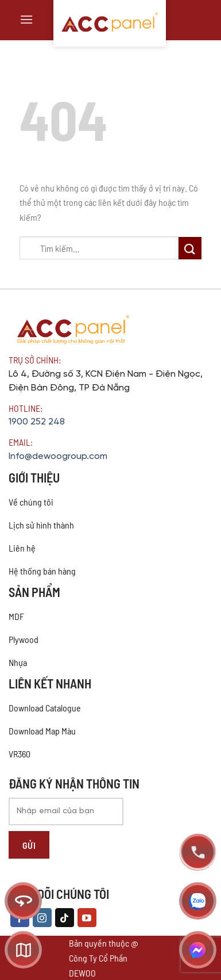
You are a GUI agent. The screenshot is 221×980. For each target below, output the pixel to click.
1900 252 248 (37, 422)
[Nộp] (190, 248)
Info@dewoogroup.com (58, 456)
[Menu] (26, 19)
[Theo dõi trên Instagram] (42, 918)
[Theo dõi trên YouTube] (87, 918)
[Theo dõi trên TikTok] (65, 918)
